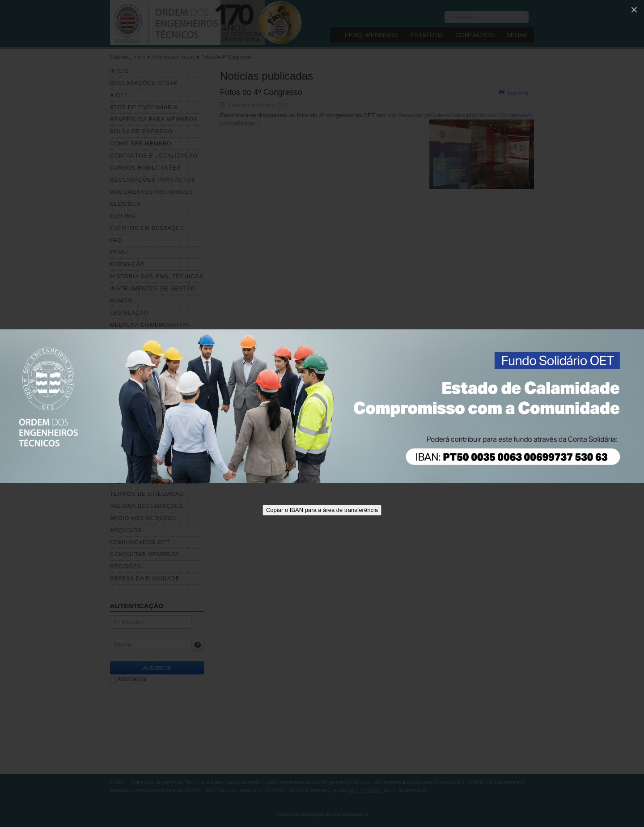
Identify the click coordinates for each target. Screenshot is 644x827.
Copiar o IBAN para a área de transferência (322, 510)
